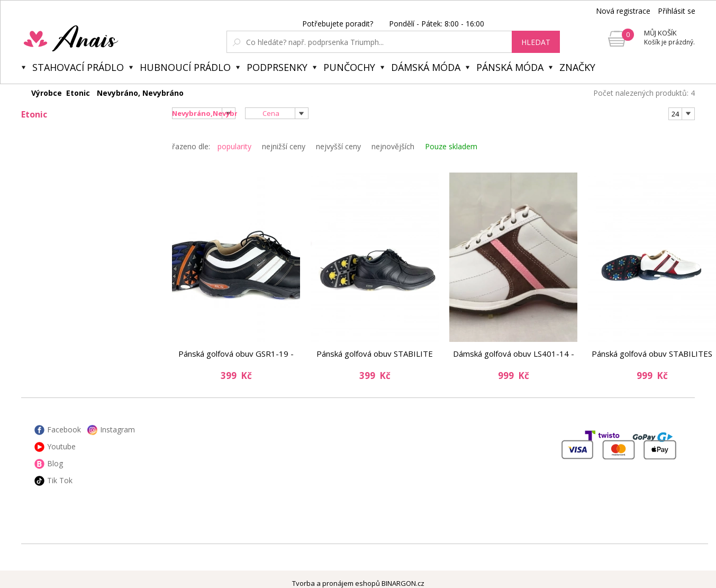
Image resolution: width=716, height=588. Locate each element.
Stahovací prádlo (78, 67)
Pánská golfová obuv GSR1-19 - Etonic (236, 354)
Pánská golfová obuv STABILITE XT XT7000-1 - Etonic (375, 354)
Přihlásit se (677, 11)
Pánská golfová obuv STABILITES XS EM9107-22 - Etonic (652, 354)
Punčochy (349, 67)
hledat (536, 42)
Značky (577, 67)
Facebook (64, 429)
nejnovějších (393, 146)
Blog (55, 463)
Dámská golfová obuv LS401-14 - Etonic (514, 354)
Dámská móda (426, 67)
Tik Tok (60, 480)
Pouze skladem (451, 146)
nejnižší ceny (284, 146)
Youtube (61, 446)
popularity (234, 146)
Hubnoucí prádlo (185, 67)
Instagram (117, 429)
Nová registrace (623, 11)
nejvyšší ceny (338, 146)
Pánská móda (510, 67)
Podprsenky (277, 67)
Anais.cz (96, 38)
